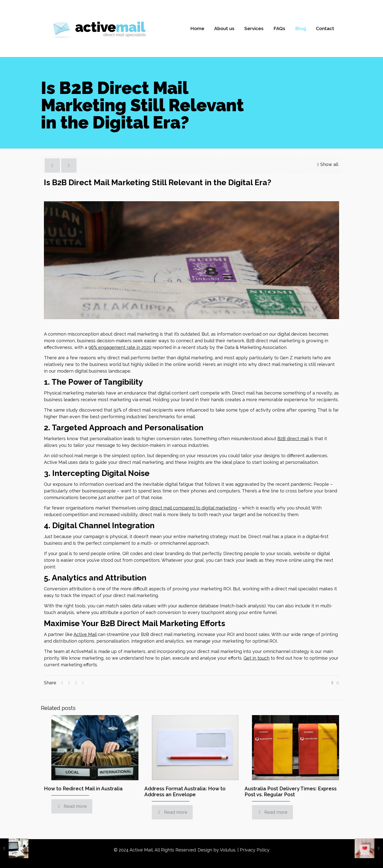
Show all (327, 164)
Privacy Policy (255, 850)
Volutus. (228, 850)
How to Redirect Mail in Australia (83, 789)
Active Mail (85, 634)
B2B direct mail (293, 439)
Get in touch (257, 658)
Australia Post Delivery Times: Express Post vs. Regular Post (291, 792)
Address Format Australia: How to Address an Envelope (185, 792)
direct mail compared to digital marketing (193, 508)
